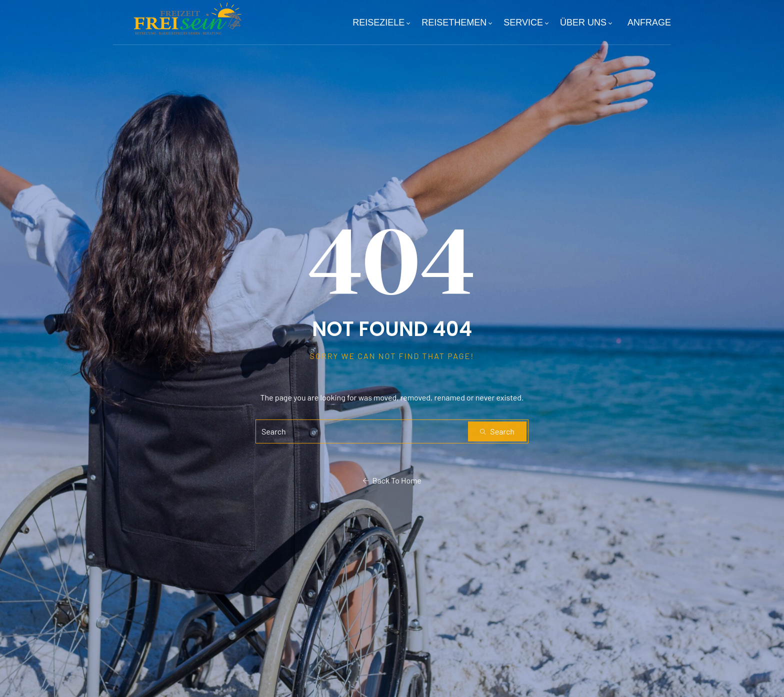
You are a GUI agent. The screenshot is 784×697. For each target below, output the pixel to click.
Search (497, 431)
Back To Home (392, 480)
